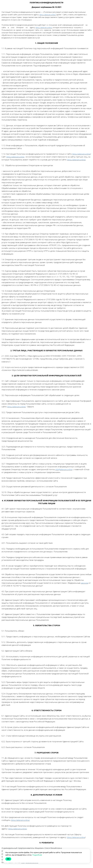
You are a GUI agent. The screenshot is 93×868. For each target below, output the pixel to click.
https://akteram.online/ (48, 15)
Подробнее (37, 855)
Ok (8, 859)
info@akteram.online (64, 469)
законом (84, 583)
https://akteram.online (81, 154)
